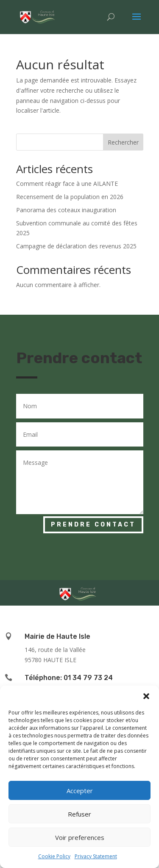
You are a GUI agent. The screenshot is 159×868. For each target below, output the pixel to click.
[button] (146, 696)
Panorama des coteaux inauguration (66, 210)
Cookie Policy (54, 856)
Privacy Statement (96, 856)
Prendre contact (93, 525)
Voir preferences (80, 837)
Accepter (80, 791)
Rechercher (123, 142)
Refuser (79, 814)
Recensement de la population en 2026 (70, 197)
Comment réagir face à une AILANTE (67, 184)
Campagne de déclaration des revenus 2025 (76, 246)
